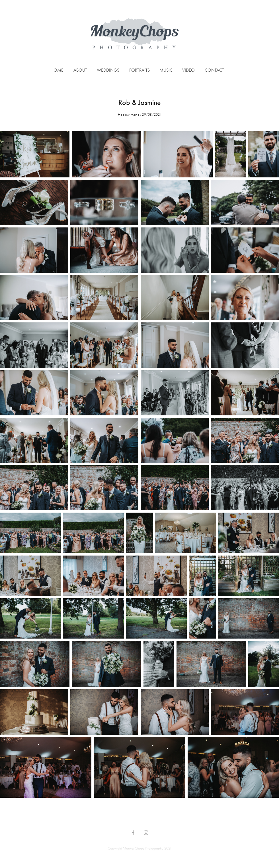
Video (188, 70)
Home (57, 70)
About (80, 70)
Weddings (108, 70)
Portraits (139, 70)
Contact (214, 70)
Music (166, 70)
